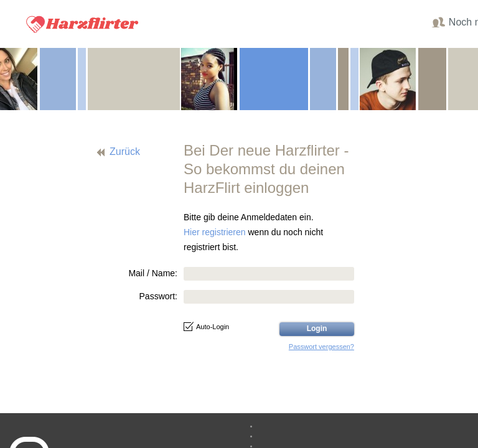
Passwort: (158, 296)
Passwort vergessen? (321, 347)
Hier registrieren (215, 232)
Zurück (125, 152)
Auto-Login (206, 327)
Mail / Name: (153, 273)
